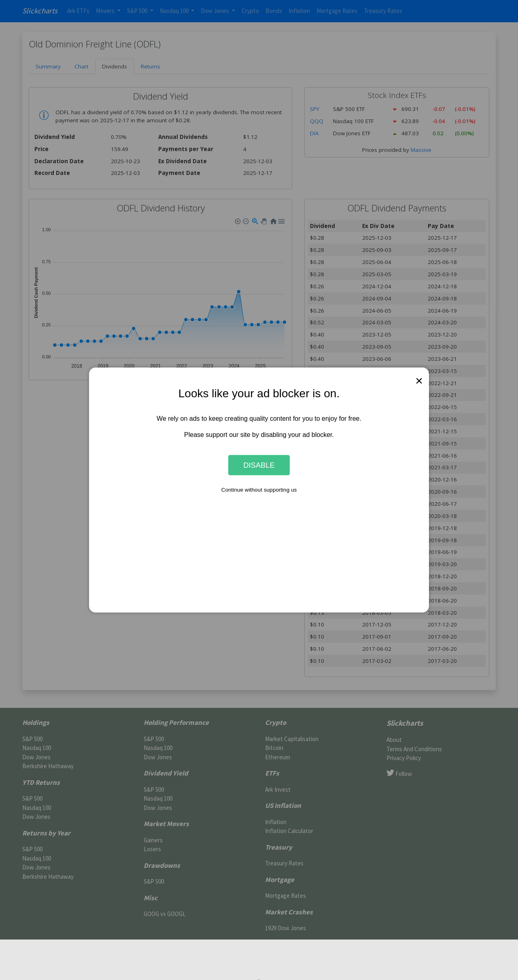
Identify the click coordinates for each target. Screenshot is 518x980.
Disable (259, 465)
